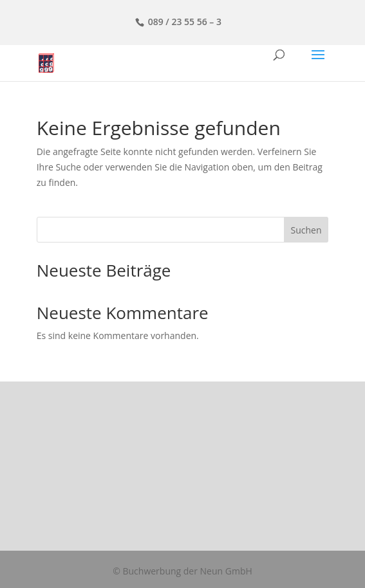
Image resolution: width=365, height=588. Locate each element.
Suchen (306, 230)
